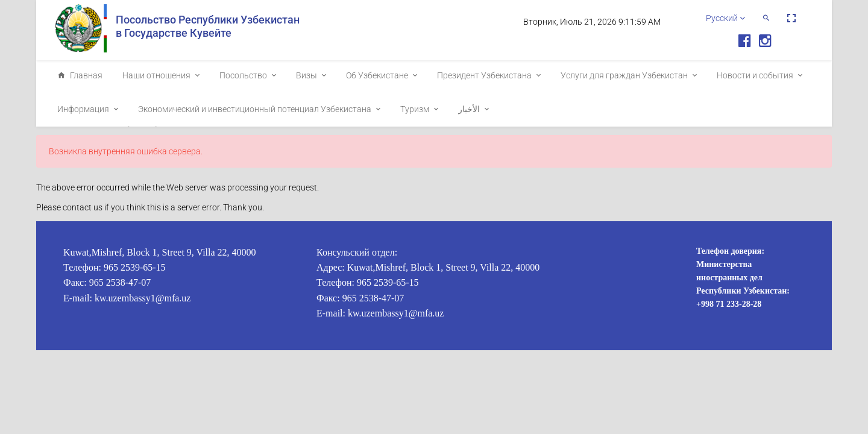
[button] (766, 18)
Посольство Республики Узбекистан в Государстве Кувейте (208, 26)
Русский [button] (725, 18)
